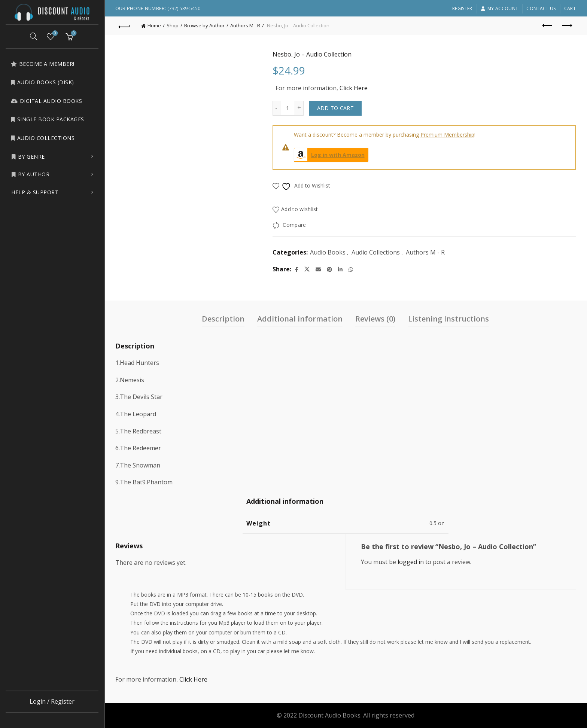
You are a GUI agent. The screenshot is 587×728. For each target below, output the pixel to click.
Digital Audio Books (46, 101)
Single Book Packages (47, 119)
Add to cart (336, 108)
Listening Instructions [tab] (449, 319)
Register (462, 8)
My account (499, 8)
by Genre (28, 157)
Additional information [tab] (301, 319)
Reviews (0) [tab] (376, 319)
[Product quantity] (288, 108)
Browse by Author (205, 25)
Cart (570, 8)
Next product (567, 25)
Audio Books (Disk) (42, 82)
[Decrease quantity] (277, 108)
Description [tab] (224, 319)
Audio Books (328, 252)
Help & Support (35, 192)
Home (155, 25)
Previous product (548, 25)
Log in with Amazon (330, 155)
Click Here (354, 88)
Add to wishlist (300, 209)
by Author (30, 174)
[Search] (34, 36)
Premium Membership (448, 135)
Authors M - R (246, 25)
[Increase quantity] (300, 108)
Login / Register (52, 701)
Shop (173, 25)
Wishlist (54, 33)
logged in (411, 562)
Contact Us (541, 8)
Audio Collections (42, 138)
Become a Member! (42, 64)
